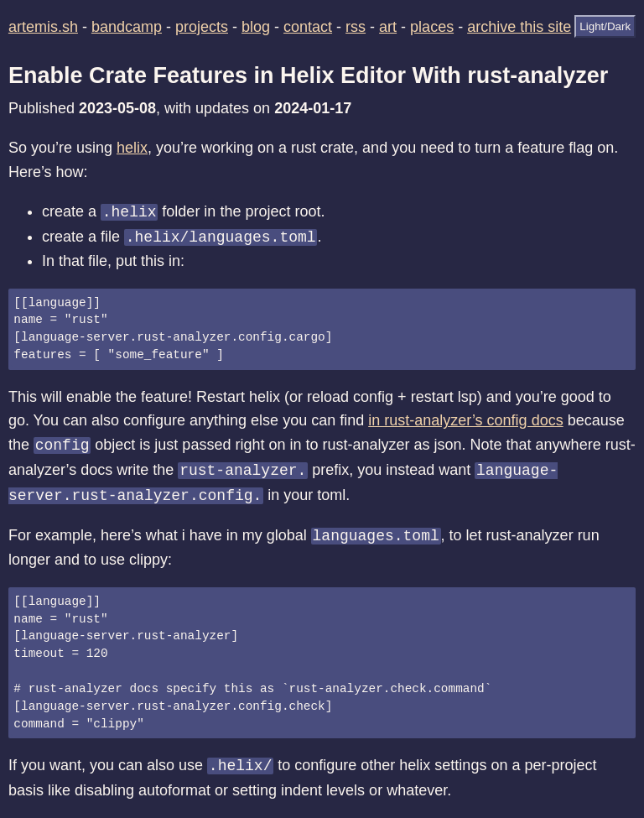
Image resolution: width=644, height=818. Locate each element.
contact (308, 27)
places (432, 27)
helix (132, 148)
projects (202, 27)
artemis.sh (43, 27)
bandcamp (127, 27)
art (388, 27)
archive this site (519, 27)
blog (256, 27)
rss (356, 27)
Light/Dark (605, 26)
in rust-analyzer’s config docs (465, 420)
